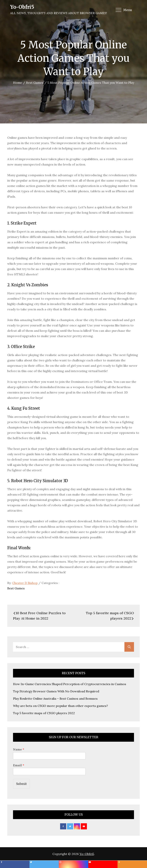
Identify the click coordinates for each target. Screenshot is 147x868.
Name (19, 749)
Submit (21, 784)
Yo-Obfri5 (22, 7)
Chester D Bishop (25, 583)
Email (19, 765)
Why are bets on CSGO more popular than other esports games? (60, 706)
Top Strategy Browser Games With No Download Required (56, 691)
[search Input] (73, 647)
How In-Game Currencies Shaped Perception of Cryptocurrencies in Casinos (70, 684)
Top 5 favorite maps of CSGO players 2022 (44, 713)
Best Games (16, 588)
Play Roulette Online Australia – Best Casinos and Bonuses (55, 698)
